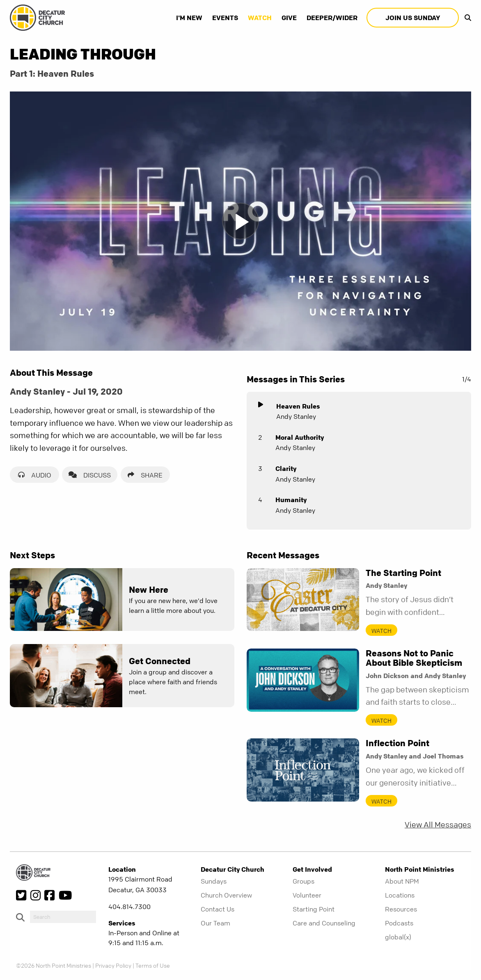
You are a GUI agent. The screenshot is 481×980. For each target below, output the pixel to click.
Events (225, 18)
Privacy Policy (113, 965)
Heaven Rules (298, 406)
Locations (400, 895)
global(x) (398, 937)
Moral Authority (300, 437)
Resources (401, 909)
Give (289, 18)
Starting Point (314, 909)
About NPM (402, 881)
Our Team (215, 923)
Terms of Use (153, 965)
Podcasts (399, 923)
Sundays (214, 881)
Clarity (286, 468)
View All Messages (438, 825)
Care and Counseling (324, 923)
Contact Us (218, 909)
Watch (260, 18)
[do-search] (63, 917)
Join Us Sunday (413, 18)
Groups (303, 881)
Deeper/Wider (332, 18)
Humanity (291, 500)
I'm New (189, 18)
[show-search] (466, 18)
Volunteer (307, 895)
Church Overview (226, 895)
